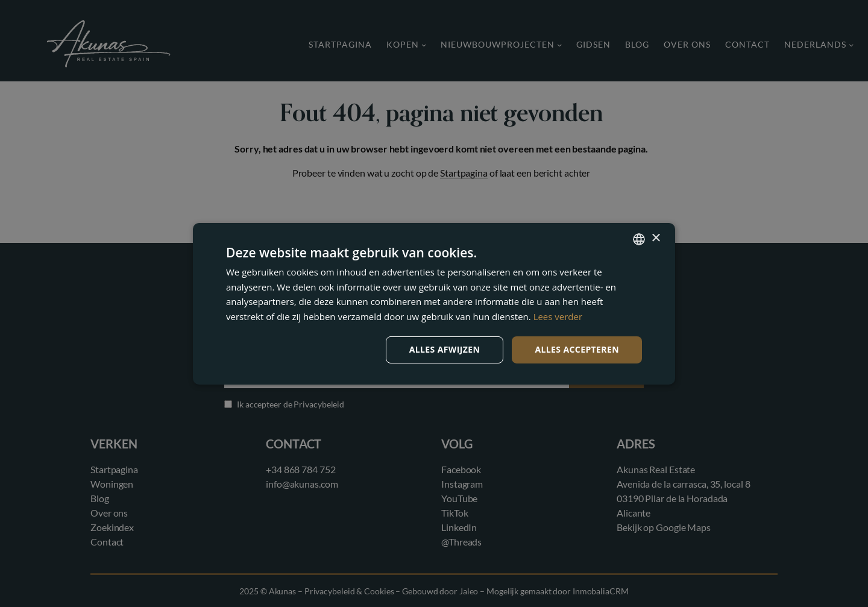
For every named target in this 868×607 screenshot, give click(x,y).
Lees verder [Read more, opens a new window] (558, 316)
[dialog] (434, 303)
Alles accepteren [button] (577, 349)
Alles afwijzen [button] (445, 349)
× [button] (656, 238)
